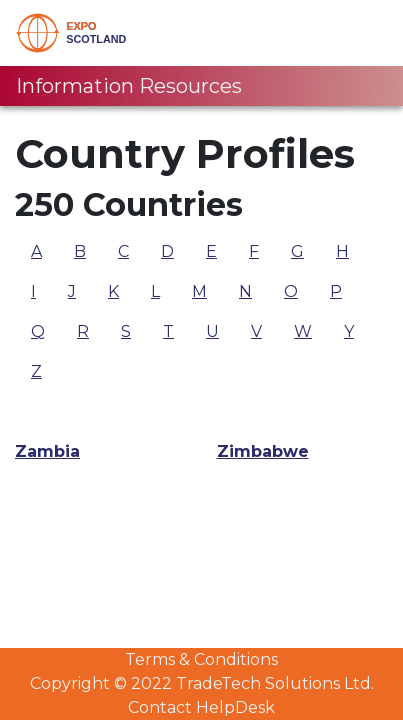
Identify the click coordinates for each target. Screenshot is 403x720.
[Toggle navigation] (360, 33)
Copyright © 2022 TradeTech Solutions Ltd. (202, 683)
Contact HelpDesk (201, 707)
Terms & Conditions (201, 659)
